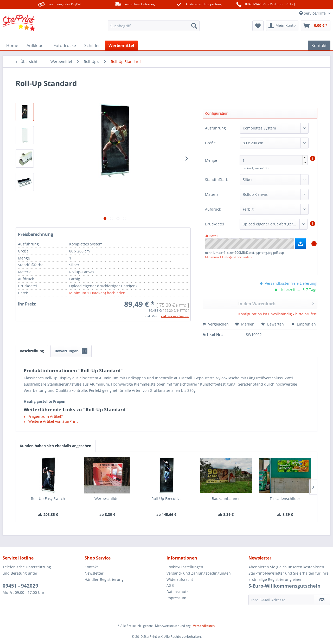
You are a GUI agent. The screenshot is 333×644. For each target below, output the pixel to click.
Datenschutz (177, 592)
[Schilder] (92, 45)
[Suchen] (194, 26)
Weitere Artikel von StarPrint (51, 421)
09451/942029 (256, 4)
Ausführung (215, 128)
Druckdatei (214, 224)
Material (212, 194)
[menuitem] (154, 26)
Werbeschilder (107, 499)
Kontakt (91, 567)
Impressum (176, 598)
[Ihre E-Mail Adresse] (281, 600)
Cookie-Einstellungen (185, 567)
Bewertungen (71, 351)
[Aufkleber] (36, 45)
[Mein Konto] (282, 26)
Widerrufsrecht (180, 579)
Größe (210, 143)
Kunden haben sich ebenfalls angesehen (56, 446)
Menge (212, 160)
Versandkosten (204, 626)
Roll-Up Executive (166, 499)
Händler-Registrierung (104, 579)
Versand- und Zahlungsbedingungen (199, 573)
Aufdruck (213, 209)
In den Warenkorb (276, 303)
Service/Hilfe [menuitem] (313, 13)
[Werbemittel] (121, 45)
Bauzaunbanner (226, 499)
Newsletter (94, 573)
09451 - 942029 (20, 586)
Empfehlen (304, 324)
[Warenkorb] (316, 26)
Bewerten (273, 324)
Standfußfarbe (218, 180)
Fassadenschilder (285, 499)
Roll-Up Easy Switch (48, 499)
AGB (170, 585)
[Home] (12, 45)
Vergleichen (216, 324)
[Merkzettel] (258, 26)
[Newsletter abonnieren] (322, 600)
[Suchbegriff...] (154, 26)
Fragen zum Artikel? (43, 416)
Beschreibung (32, 351)
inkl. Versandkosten (175, 316)
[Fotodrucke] (65, 45)
